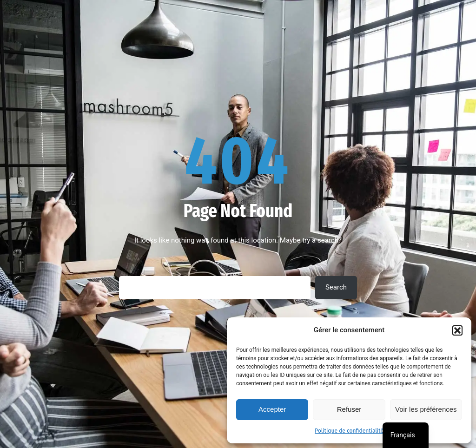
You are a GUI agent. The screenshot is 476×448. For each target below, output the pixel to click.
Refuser (349, 409)
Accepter (272, 409)
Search (336, 287)
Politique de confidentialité (349, 431)
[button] (457, 330)
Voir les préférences (426, 409)
